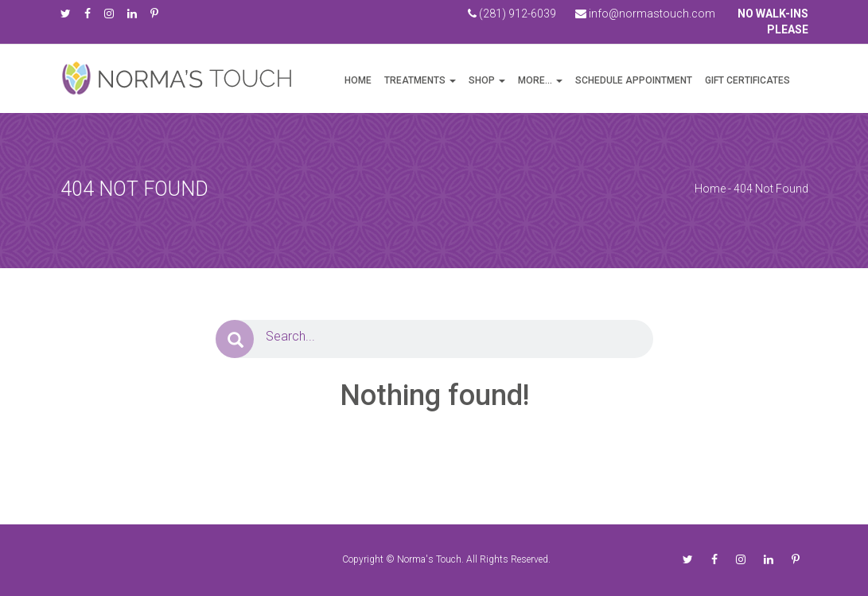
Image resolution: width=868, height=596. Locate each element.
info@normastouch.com (645, 14)
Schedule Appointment (634, 80)
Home (358, 80)
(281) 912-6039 (512, 14)
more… (535, 80)
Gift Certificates (747, 80)
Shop (482, 80)
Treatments (415, 80)
